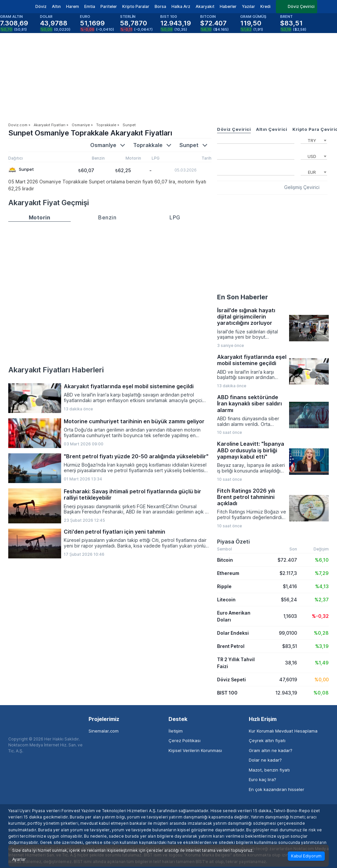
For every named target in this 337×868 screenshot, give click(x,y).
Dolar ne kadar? (265, 760)
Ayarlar (19, 859)
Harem (73, 6)
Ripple (224, 586)
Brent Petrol (231, 646)
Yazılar (248, 6)
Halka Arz (181, 6)
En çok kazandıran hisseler (277, 789)
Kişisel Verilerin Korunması (195, 750)
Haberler (228, 6)
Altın (56, 6)
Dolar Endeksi (233, 633)
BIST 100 (227, 693)
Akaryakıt (205, 6)
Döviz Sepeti (231, 679)
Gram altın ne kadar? (271, 750)
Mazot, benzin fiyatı (269, 770)
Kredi (265, 6)
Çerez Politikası (185, 740)
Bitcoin (225, 560)
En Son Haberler (243, 297)
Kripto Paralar (136, 6)
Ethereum (228, 573)
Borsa (160, 6)
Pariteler (109, 6)
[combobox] (314, 140)
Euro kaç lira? (262, 779)
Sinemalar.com (104, 731)
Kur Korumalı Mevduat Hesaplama (283, 731)
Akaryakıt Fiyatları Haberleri (56, 370)
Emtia (90, 6)
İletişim (176, 731)
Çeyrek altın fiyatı (267, 740)
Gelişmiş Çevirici (302, 187)
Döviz (41, 6)
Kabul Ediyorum (306, 856)
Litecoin (226, 600)
